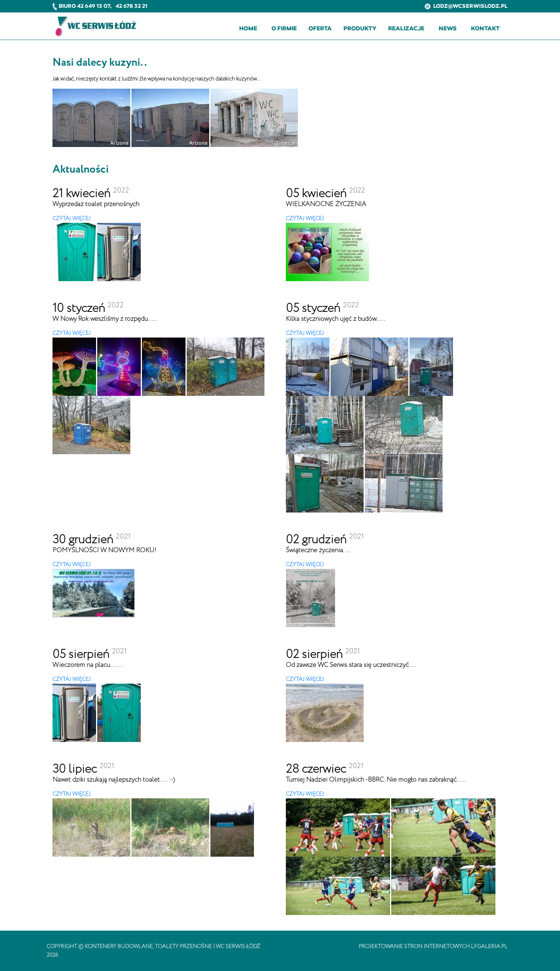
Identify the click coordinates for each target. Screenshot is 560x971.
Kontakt (485, 28)
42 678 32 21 (131, 6)
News (448, 28)
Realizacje (406, 28)
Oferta (320, 28)
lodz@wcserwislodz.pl (466, 6)
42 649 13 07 (94, 6)
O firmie (284, 28)
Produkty (360, 28)
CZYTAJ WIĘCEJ (72, 219)
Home (248, 28)
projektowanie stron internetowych (414, 947)
